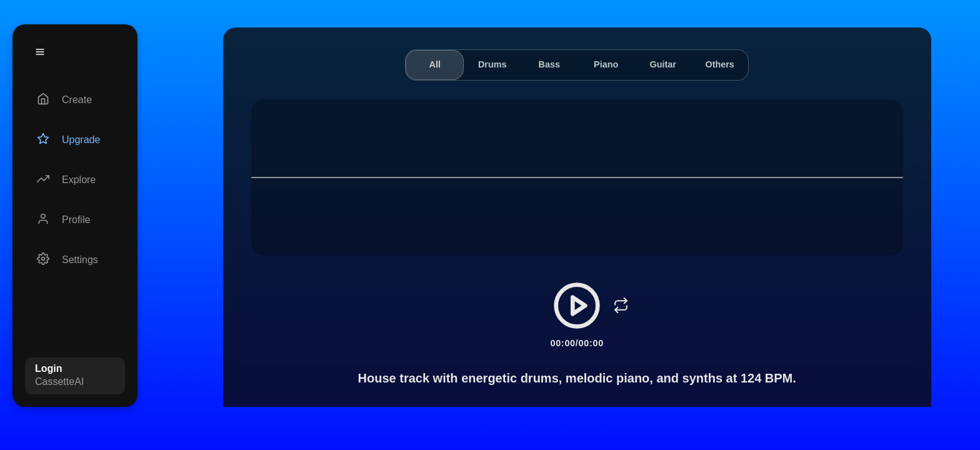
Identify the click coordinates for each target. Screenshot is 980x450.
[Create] (75, 100)
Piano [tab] (606, 64)
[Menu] (40, 52)
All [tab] (434, 64)
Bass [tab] (549, 64)
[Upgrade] (75, 140)
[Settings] (75, 260)
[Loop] (621, 306)
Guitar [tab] (662, 64)
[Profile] (75, 220)
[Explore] (75, 180)
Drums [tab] (492, 64)
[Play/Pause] (577, 306)
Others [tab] (719, 64)
